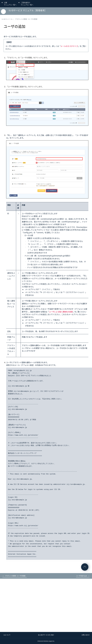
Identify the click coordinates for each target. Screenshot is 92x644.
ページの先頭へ (85, 567)
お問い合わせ (86, 635)
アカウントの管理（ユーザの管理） (27, 19)
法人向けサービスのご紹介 (46, 635)
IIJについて (7, 635)
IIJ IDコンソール (7, 19)
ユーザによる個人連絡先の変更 (61, 312)
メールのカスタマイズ (69, 46)
